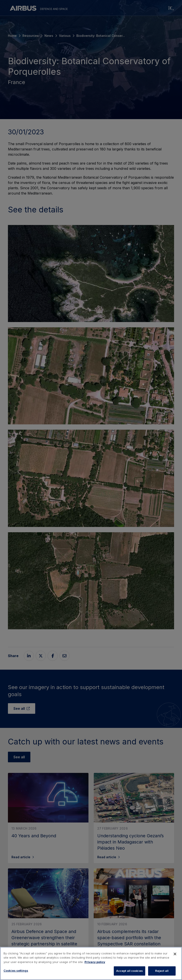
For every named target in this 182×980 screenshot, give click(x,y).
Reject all (162, 971)
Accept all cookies (130, 971)
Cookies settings (16, 971)
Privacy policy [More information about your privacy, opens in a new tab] (95, 962)
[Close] (175, 954)
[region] (91, 963)
